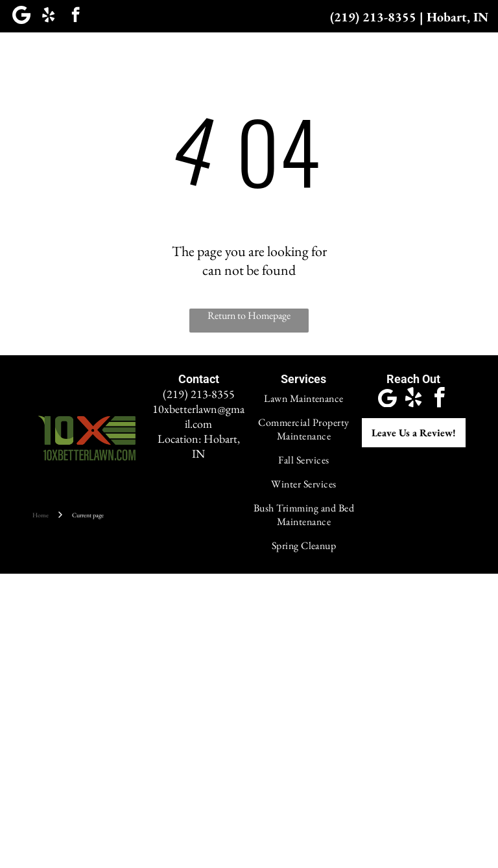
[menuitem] (68, 57)
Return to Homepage (249, 315)
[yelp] (48, 16)
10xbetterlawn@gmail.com (198, 416)
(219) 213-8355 (373, 17)
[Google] (21, 16)
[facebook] (76, 16)
